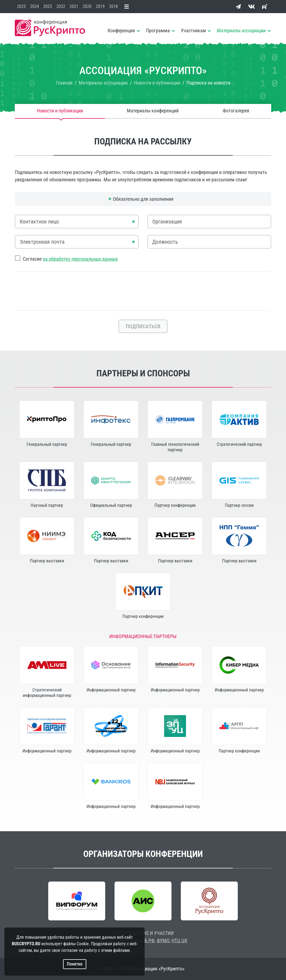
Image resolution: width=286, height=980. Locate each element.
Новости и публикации (60, 111)
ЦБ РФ (148, 940)
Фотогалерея (236, 111)
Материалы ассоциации (241, 30)
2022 (61, 6)
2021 (74, 6)
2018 (113, 6)
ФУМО (163, 940)
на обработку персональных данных (80, 259)
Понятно (75, 964)
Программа (158, 30)
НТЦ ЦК (179, 940)
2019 (100, 6)
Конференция (121, 30)
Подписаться (143, 326)
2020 (87, 6)
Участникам (193, 30)
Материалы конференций (153, 111)
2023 (48, 6)
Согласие (70, 259)
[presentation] (143, 291)
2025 (21, 6)
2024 (35, 6)
